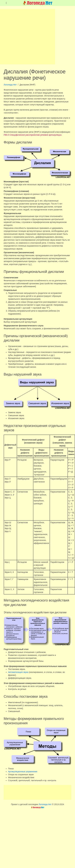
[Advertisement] (28, 37)
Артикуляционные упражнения (23, 772)
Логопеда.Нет (10, 85)
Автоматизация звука (18, 672)
